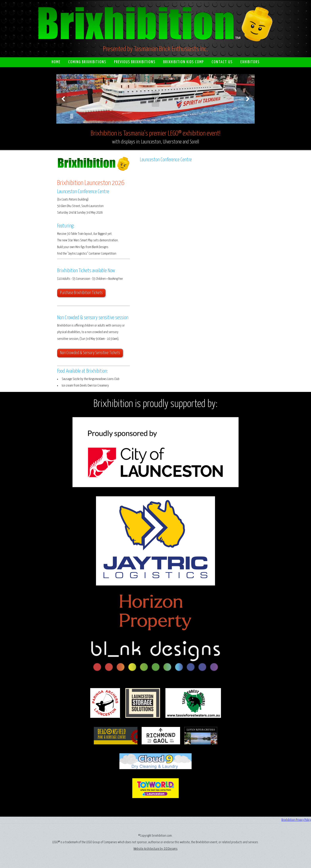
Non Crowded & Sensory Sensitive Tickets (90, 353)
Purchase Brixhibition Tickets (81, 293)
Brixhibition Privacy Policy (296, 820)
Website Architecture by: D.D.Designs (155, 849)
